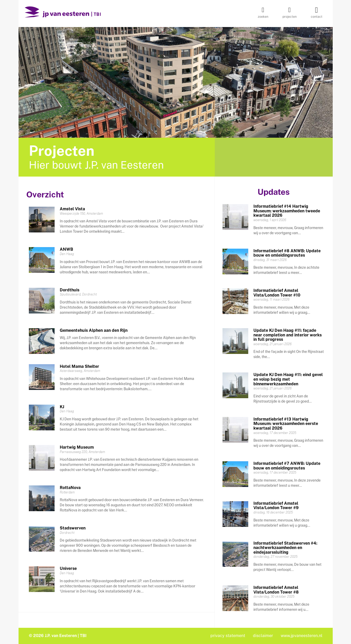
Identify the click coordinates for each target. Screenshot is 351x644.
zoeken (263, 14)
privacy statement (228, 636)
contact (317, 14)
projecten (290, 14)
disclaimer (263, 636)
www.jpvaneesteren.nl (302, 636)
